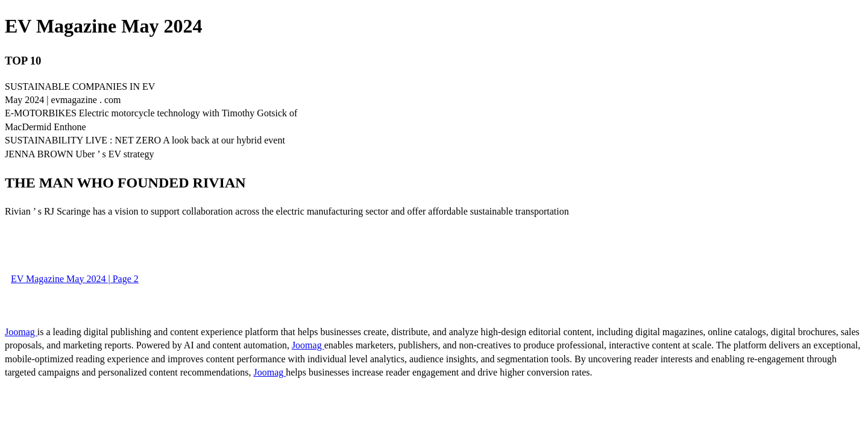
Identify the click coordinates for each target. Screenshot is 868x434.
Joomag (21, 332)
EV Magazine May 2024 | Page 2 (75, 279)
